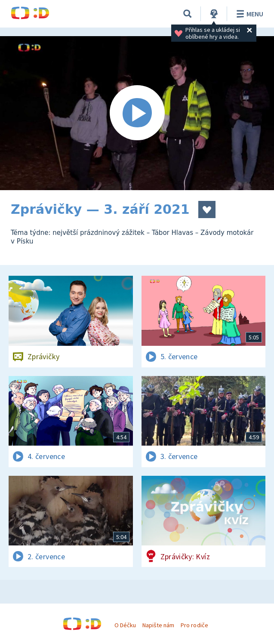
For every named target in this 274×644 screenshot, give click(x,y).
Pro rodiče (194, 625)
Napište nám (158, 625)
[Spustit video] (137, 113)
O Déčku (125, 625)
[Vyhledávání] (188, 14)
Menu (248, 14)
